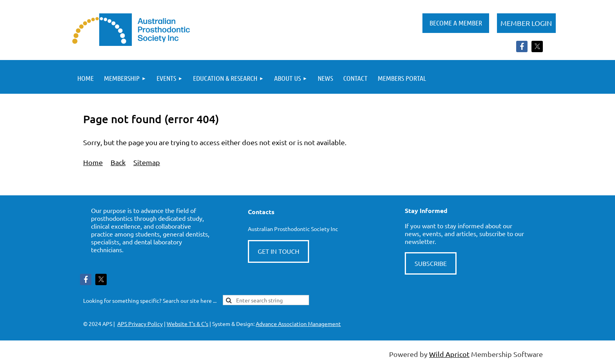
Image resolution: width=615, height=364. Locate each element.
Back (118, 162)
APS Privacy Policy (140, 324)
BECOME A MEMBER (456, 23)
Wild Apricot (449, 354)
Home (93, 162)
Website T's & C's (187, 324)
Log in (526, 23)
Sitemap (147, 162)
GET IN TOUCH (278, 251)
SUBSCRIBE (431, 263)
